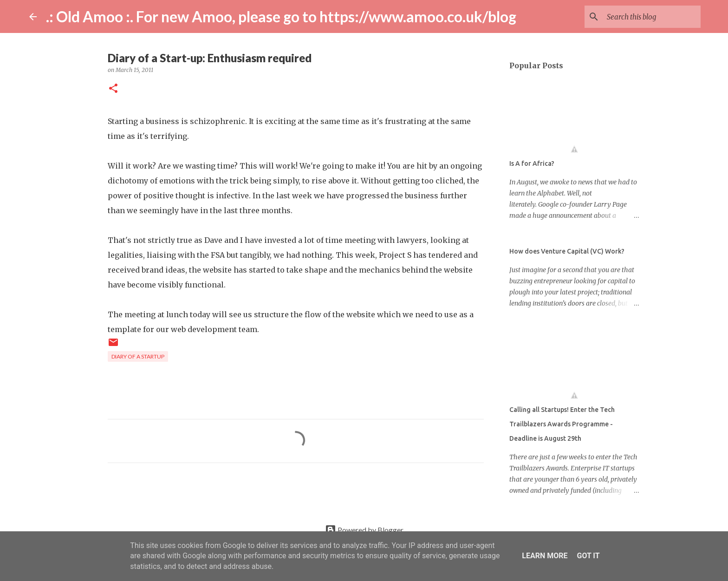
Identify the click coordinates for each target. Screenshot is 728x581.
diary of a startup (138, 356)
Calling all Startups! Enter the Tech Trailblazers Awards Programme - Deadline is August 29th (562, 424)
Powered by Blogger (364, 530)
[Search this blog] (652, 17)
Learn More (545, 556)
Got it (588, 556)
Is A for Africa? (532, 163)
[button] (113, 89)
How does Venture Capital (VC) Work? (567, 251)
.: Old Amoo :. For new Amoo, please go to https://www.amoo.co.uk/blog (281, 16)
